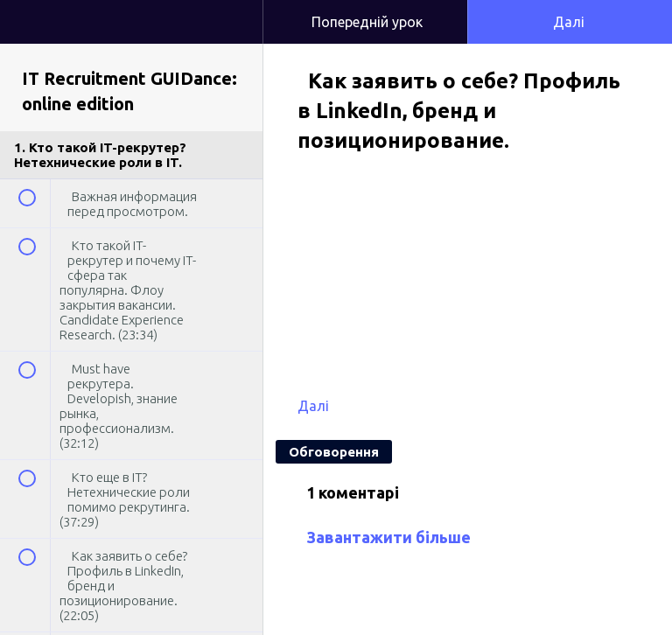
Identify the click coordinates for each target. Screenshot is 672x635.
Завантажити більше (388, 537)
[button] (232, 9)
